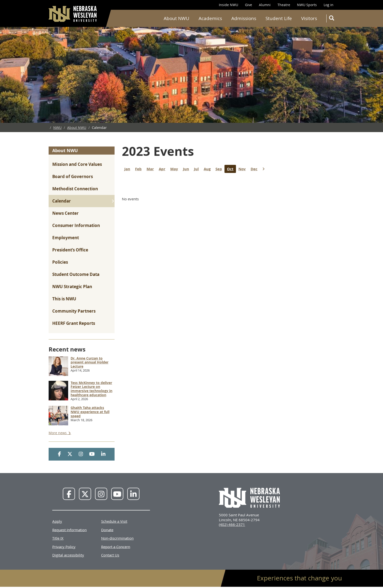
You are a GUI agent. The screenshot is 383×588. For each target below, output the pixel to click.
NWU (57, 128)
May (175, 169)
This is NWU (64, 299)
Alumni (265, 5)
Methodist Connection (75, 189)
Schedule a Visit (114, 521)
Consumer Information (76, 225)
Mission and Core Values (77, 164)
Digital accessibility (68, 555)
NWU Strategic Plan (72, 287)
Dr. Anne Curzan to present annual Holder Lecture (90, 362)
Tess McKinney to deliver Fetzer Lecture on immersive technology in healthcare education (91, 389)
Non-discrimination (117, 538)
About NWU (176, 18)
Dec (255, 169)
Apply (57, 521)
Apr (163, 169)
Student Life (279, 18)
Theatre (284, 5)
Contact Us (110, 555)
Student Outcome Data (76, 274)
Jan (128, 169)
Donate (107, 530)
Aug (208, 169)
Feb (140, 169)
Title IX (58, 538)
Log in (329, 5)
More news (58, 433)
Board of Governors (73, 176)
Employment (66, 238)
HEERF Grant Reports (74, 323)
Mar (151, 169)
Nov (243, 169)
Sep (220, 169)
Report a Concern (116, 546)
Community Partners (74, 311)
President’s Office (70, 250)
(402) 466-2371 (232, 524)
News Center (65, 213)
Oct (231, 169)
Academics (210, 18)
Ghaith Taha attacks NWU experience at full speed (90, 412)
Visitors (309, 18)
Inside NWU (229, 5)
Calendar (62, 201)
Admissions (244, 18)
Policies (60, 262)
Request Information (69, 530)
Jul (198, 169)
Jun (187, 169)
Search (333, 19)
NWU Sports (307, 5)
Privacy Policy (64, 546)
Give (249, 5)
